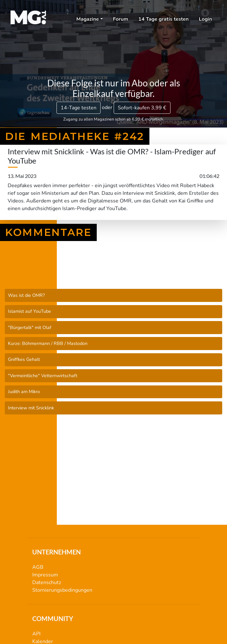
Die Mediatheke (114, 272)
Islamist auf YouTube (30, 311)
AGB (38, 567)
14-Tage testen (79, 108)
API (36, 634)
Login (205, 19)
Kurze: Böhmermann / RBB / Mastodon (48, 343)
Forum (121, 19)
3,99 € (142, 108)
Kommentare (48, 233)
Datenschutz (47, 582)
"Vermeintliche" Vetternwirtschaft (43, 376)
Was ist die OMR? (26, 295)
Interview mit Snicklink (31, 408)
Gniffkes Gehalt (24, 359)
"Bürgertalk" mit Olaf (30, 327)
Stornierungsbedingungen (62, 590)
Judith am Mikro (24, 392)
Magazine (88, 19)
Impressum (45, 575)
